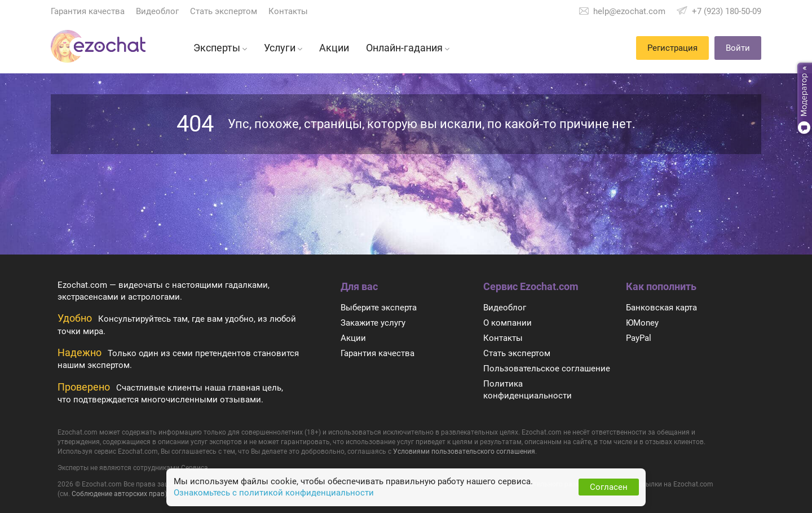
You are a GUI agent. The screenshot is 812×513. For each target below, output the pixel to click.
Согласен (609, 487)
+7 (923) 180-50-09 (727, 11)
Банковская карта (661, 308)
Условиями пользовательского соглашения (464, 451)
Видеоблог (157, 11)
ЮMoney (642, 323)
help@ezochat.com (629, 11)
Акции (353, 338)
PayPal (639, 338)
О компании (507, 323)
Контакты (288, 11)
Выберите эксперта (379, 308)
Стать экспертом (224, 11)
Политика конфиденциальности (528, 390)
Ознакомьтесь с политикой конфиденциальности (274, 493)
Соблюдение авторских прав (118, 494)
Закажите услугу (373, 323)
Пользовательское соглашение (547, 369)
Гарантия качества (88, 11)
